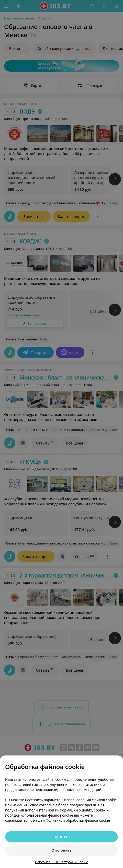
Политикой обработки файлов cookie (78, 820)
